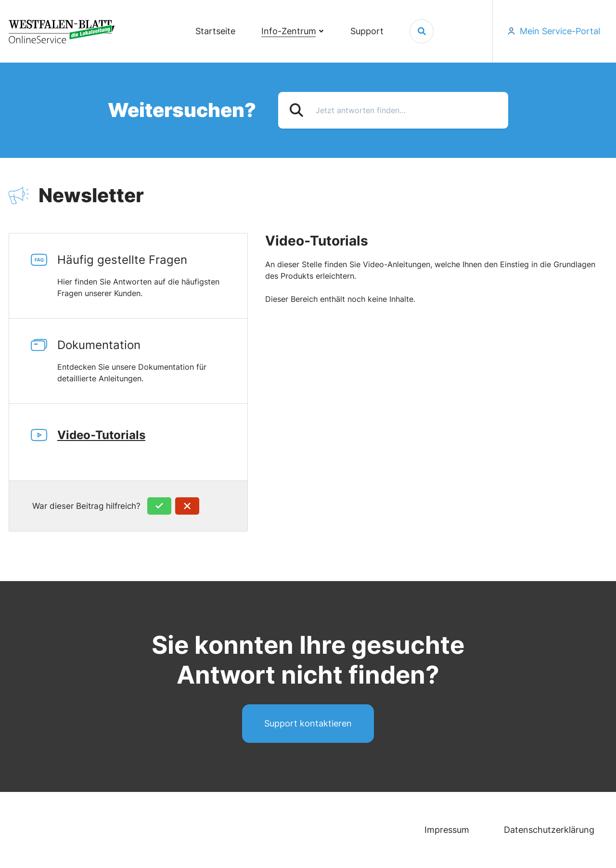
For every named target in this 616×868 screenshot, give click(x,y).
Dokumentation (152, 361)
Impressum (447, 830)
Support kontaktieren (308, 723)
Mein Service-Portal (560, 31)
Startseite (215, 31)
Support (367, 31)
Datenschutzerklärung (549, 830)
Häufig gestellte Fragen (152, 276)
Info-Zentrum (289, 31)
